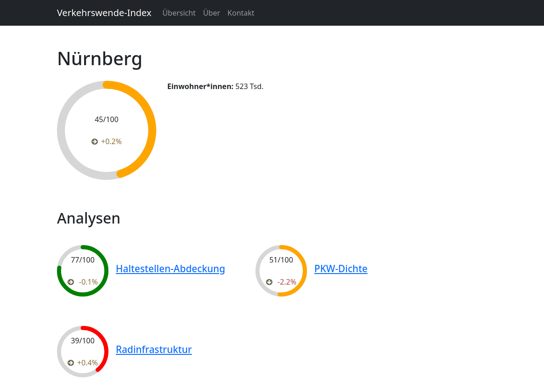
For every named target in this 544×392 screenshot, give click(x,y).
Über (212, 13)
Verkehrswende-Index (104, 13)
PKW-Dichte (341, 269)
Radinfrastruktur (154, 349)
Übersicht (179, 13)
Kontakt (241, 13)
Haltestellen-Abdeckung (170, 269)
